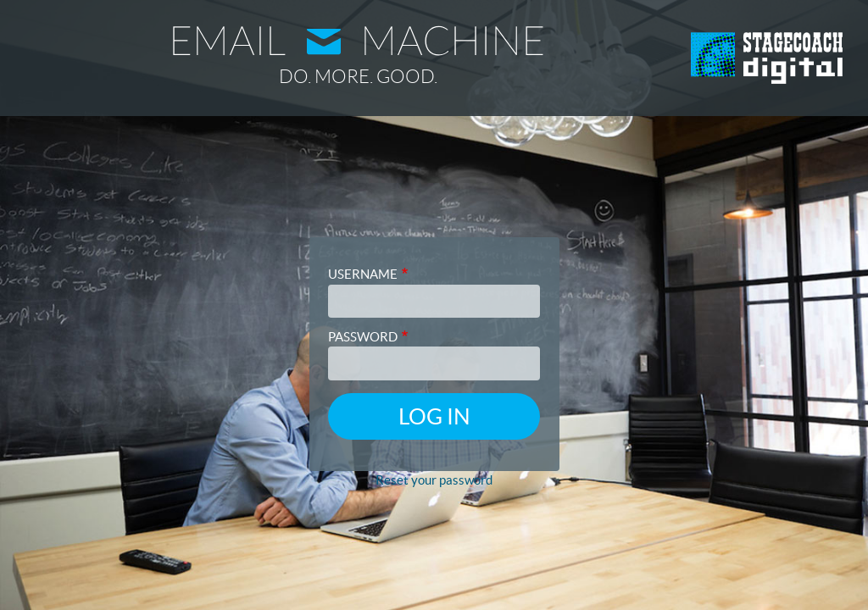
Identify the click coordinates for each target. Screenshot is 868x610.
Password (363, 337)
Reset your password (434, 480)
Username (363, 274)
